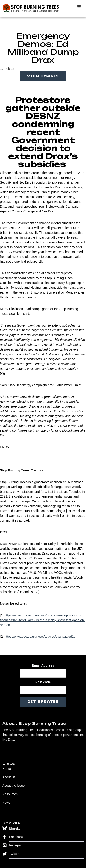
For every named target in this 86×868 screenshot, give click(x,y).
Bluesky (15, 828)
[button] (79, 7)
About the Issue (13, 786)
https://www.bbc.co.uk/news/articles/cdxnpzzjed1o (40, 637)
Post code (43, 682)
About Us (9, 777)
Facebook (16, 837)
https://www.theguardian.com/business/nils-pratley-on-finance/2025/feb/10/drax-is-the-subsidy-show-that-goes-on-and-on (42, 620)
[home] (30, 8)
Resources (10, 794)
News (6, 803)
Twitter (14, 854)
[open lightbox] (43, 79)
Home (7, 769)
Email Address (43, 665)
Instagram (16, 845)
